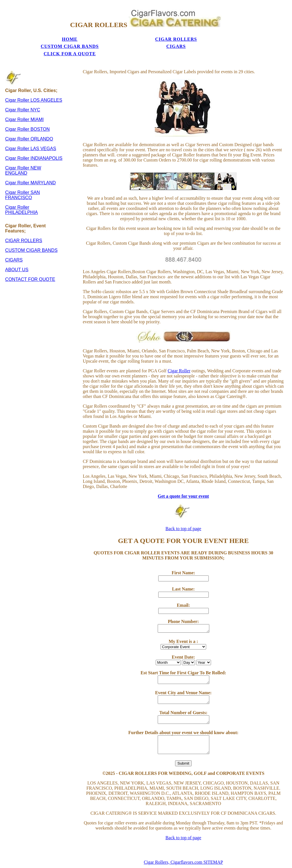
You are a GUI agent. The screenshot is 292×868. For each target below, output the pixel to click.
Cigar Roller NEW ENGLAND (23, 159)
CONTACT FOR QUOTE (30, 268)
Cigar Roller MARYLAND (31, 171)
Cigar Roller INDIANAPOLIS (34, 147)
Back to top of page (183, 517)
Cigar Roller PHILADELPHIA (22, 198)
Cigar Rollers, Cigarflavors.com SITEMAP (183, 850)
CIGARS (168, 37)
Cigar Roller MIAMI (24, 108)
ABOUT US (17, 258)
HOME (38, 37)
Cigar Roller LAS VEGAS (31, 137)
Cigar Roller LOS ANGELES (34, 88)
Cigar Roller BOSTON (27, 118)
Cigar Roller (179, 359)
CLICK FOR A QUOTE (211, 39)
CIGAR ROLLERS (81, 37)
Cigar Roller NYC (23, 98)
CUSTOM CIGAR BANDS (125, 39)
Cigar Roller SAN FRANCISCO (23, 183)
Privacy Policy (183, 865)
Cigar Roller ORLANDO (29, 127)
